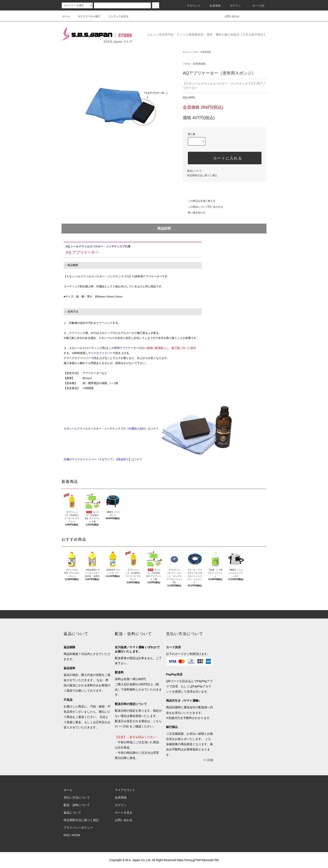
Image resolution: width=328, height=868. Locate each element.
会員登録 (213, 6)
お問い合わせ (229, 16)
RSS (67, 835)
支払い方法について (77, 797)
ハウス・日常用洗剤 (201, 52)
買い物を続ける (194, 213)
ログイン (233, 6)
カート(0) (256, 6)
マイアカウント (125, 790)
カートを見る (124, 813)
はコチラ (152, 429)
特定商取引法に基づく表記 (202, 175)
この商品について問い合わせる (203, 207)
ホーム (66, 16)
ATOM (76, 835)
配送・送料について (77, 805)
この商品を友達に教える (199, 201)
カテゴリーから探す (87, 16)
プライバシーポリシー (78, 828)
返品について (195, 171)
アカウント (191, 6)
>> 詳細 (124, 726)
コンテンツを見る (116, 16)
